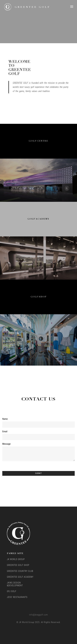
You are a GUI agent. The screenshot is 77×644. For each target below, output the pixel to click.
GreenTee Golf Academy (20, 577)
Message (6, 444)
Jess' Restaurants (17, 597)
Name (5, 419)
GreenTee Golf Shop (18, 565)
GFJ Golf (12, 591)
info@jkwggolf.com (39, 615)
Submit (39, 473)
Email (5, 431)
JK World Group (16, 559)
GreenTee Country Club (20, 571)
